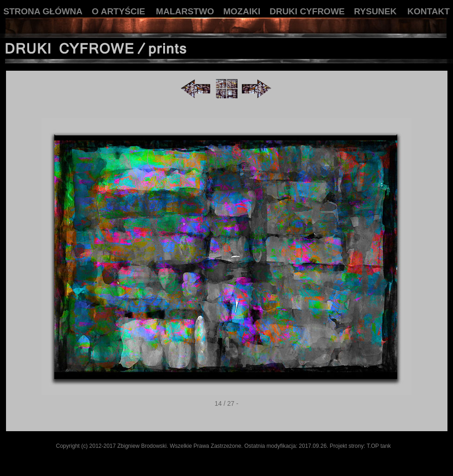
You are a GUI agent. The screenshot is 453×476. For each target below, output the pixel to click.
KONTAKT (428, 11)
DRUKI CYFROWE (307, 11)
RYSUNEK (375, 11)
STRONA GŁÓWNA (43, 11)
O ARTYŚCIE (119, 11)
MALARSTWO (185, 11)
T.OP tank (379, 446)
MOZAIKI (242, 11)
